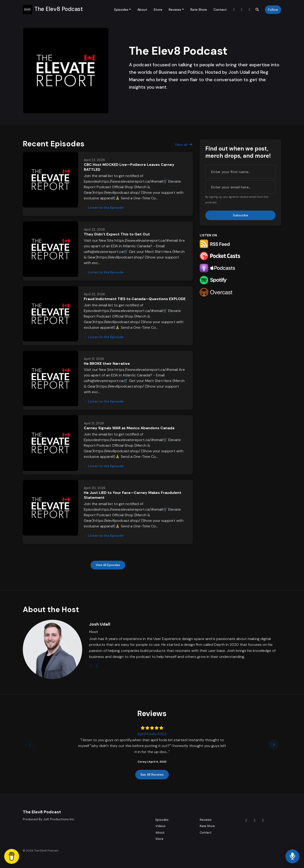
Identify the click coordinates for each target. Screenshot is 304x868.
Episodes (121, 10)
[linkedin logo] (97, 666)
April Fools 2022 (152, 734)
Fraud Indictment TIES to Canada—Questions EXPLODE (135, 299)
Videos (160, 826)
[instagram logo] (91, 666)
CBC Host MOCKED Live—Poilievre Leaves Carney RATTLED (129, 167)
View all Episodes (108, 565)
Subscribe (241, 215)
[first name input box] (240, 172)
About (142, 10)
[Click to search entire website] (257, 10)
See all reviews (152, 774)
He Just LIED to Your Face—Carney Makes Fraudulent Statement (133, 495)
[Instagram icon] (255, 821)
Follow (273, 10)
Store (158, 10)
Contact (220, 10)
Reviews (175, 10)
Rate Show (199, 10)
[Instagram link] (242, 10)
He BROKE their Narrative (107, 364)
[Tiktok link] (234, 10)
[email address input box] (240, 187)
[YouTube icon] (263, 821)
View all (184, 145)
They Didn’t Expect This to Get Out (117, 234)
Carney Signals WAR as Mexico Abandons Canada (129, 428)
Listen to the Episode (104, 208)
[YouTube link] (250, 10)
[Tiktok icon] (246, 821)
